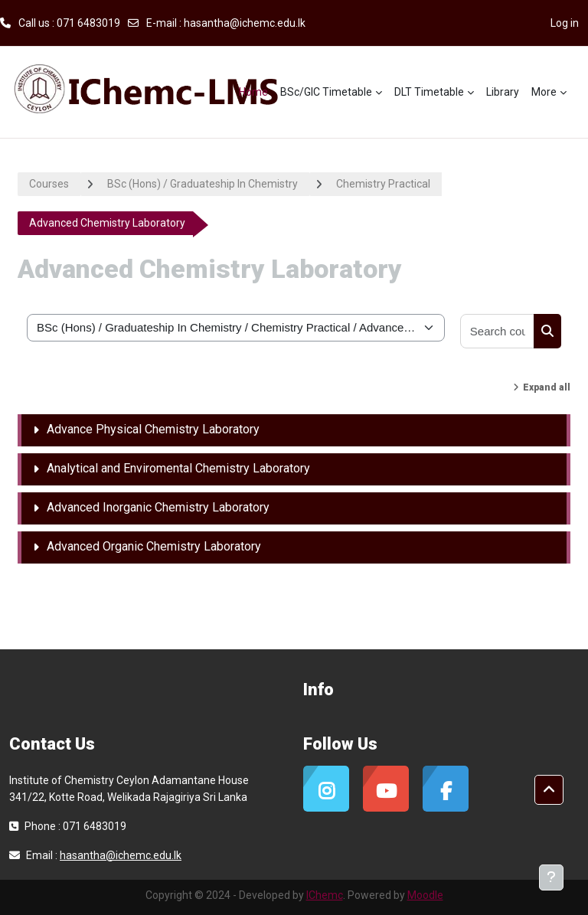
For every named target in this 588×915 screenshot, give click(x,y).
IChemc (325, 895)
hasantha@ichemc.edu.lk (245, 23)
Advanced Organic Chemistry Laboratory (154, 546)
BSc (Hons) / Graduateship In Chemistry (203, 184)
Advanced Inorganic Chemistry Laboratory (158, 507)
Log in (565, 23)
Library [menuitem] (503, 92)
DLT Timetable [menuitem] (429, 92)
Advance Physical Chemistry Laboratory (153, 429)
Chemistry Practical (383, 184)
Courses (49, 184)
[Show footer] (551, 877)
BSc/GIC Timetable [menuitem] (326, 92)
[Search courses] (498, 331)
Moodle (425, 895)
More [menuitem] (544, 92)
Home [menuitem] (253, 92)
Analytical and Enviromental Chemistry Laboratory (178, 468)
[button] (549, 790)
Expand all (547, 387)
